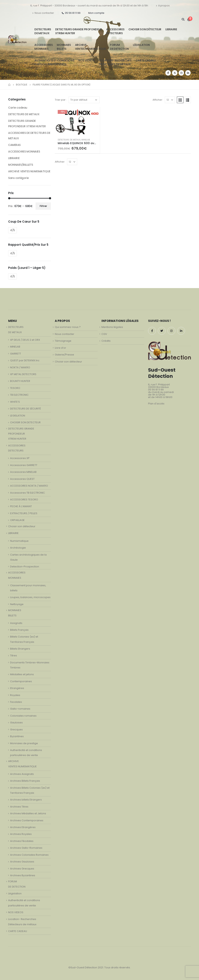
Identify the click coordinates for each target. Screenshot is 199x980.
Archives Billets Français (25, 781)
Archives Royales (21, 834)
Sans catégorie (18, 178)
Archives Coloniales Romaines (29, 855)
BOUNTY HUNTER (20, 381)
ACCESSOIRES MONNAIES (24, 152)
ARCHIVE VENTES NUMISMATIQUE (90, 47)
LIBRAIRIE (171, 29)
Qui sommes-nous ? (68, 327)
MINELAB (86, 140)
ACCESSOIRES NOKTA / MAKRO (29, 486)
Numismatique (19, 541)
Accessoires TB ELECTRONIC (27, 493)
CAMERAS (14, 145)
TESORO (15, 388)
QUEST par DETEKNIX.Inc (25, 360)
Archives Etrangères (23, 827)
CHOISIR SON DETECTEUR (25, 422)
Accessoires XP (20, 458)
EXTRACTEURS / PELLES (24, 513)
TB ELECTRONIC (19, 395)
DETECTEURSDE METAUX (43, 31)
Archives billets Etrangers (26, 800)
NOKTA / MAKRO (20, 367)
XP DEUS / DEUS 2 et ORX (25, 340)
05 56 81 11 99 (71, 13)
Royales (15, 695)
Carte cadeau (18, 108)
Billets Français (19, 630)
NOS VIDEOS (86, 60)
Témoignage (63, 341)
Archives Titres (19, 807)
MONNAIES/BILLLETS (21, 165)
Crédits (106, 341)
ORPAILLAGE (17, 520)
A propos (163, 6)
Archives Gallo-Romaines (26, 848)
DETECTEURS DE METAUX (69, 140)
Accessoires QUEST (22, 479)
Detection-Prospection (25, 567)
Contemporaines (21, 681)
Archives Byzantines (23, 875)
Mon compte (96, 13)
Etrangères (17, 688)
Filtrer (43, 206)
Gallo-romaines (20, 709)
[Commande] (84, 100)
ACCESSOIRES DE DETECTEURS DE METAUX (29, 136)
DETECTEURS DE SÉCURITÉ (25, 409)
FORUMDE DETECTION (119, 47)
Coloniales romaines (23, 716)
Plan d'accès (156, 404)
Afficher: (158, 100)
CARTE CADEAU (146, 60)
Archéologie (18, 548)
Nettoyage (17, 604)
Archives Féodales (22, 841)
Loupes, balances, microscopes (30, 597)
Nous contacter (43, 13)
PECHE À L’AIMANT (21, 506)
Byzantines (17, 736)
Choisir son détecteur (145, 29)
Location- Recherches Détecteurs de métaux (115, 62)
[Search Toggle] (183, 19)
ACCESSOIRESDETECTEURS (115, 31)
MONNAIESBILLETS (64, 47)
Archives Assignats (22, 774)
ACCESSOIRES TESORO (24, 500)
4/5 (13, 230)
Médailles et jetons (22, 674)
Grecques (16, 730)
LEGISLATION (18, 416)
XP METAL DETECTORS (23, 374)
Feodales (16, 702)
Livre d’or (60, 348)
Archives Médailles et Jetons (28, 813)
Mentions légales (112, 327)
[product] (77, 121)
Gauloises (16, 723)
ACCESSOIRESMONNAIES (44, 47)
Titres (14, 656)
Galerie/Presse (64, 355)
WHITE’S (15, 402)
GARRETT (16, 354)
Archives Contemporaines (27, 820)
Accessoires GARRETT (24, 465)
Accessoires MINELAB (23, 472)
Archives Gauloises (22, 862)
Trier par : (61, 100)
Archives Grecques (22, 869)
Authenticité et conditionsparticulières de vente (54, 62)
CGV (104, 334)
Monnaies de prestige (24, 743)
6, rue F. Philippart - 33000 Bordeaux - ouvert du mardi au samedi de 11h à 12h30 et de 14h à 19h (89, 6)
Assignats (16, 623)
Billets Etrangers (20, 649)
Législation (141, 45)
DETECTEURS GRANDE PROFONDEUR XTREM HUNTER (79, 31)
